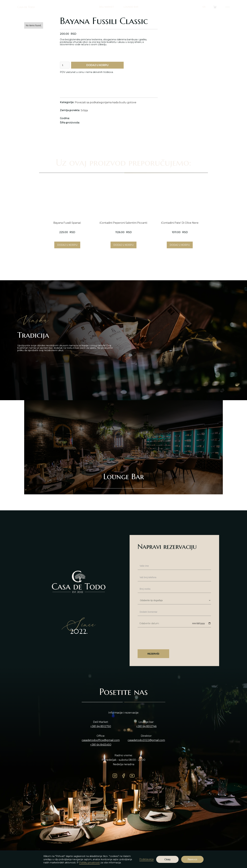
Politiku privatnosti (89, 863)
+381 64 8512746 (146, 726)
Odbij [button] (167, 859)
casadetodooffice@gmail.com (101, 740)
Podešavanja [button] (146, 859)
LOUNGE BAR (131, 7)
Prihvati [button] (192, 859)
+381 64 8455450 (101, 745)
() (217, 7)
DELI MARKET (106, 7)
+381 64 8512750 (101, 726)
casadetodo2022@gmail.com (146, 740)
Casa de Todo (26, 7)
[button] (206, 7)
